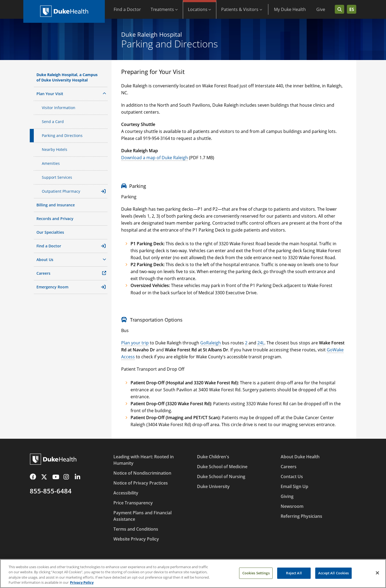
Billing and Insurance (56, 205)
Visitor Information (59, 108)
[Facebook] (34, 477)
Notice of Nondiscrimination (142, 473)
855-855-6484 (51, 491)
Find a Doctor (71, 246)
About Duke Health (300, 457)
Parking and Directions (62, 135)
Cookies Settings (256, 575)
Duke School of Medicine (222, 467)
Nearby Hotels (55, 149)
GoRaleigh (211, 343)
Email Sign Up (294, 486)
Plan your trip (135, 343)
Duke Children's (213, 457)
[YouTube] (56, 477)
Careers (43, 273)
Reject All (294, 575)
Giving (287, 496)
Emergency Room (71, 287)
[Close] (377, 575)
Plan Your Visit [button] (71, 94)
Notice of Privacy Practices (141, 483)
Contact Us (292, 477)
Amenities (51, 163)
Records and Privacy (55, 219)
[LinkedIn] (79, 477)
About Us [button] (71, 259)
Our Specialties (50, 232)
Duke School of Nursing (221, 477)
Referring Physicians (301, 516)
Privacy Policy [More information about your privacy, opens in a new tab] (82, 585)
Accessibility (126, 493)
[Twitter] (45, 477)
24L (261, 343)
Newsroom (292, 506)
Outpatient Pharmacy (74, 191)
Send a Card (53, 122)
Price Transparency (133, 503)
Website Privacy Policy (136, 539)
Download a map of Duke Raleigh (155, 158)
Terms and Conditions (136, 529)
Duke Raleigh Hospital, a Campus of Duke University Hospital (67, 77)
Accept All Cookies (333, 575)
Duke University (213, 486)
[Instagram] (68, 477)
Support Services (57, 177)
